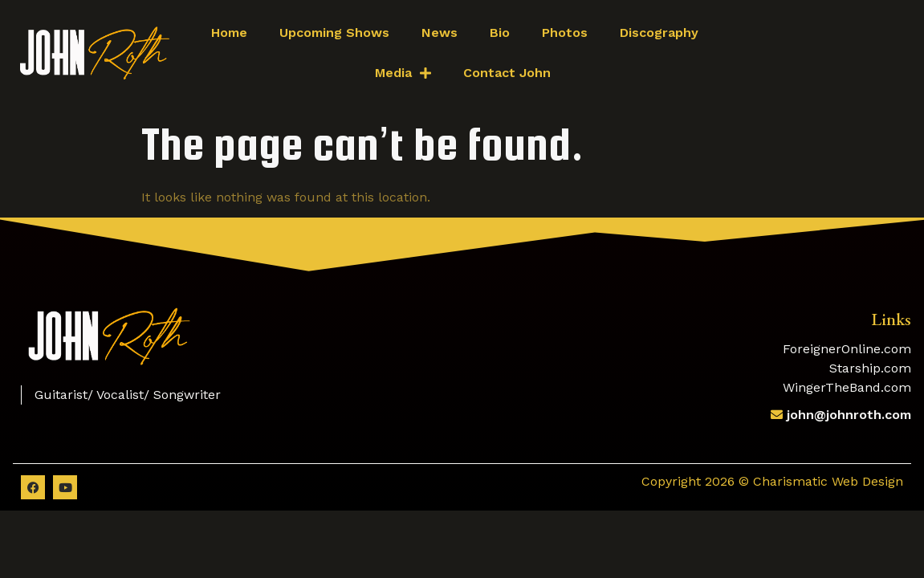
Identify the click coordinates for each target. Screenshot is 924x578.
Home (229, 33)
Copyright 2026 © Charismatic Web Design (772, 481)
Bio (500, 33)
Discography (659, 33)
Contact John (507, 73)
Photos (565, 33)
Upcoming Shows (334, 33)
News (440, 33)
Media (403, 73)
